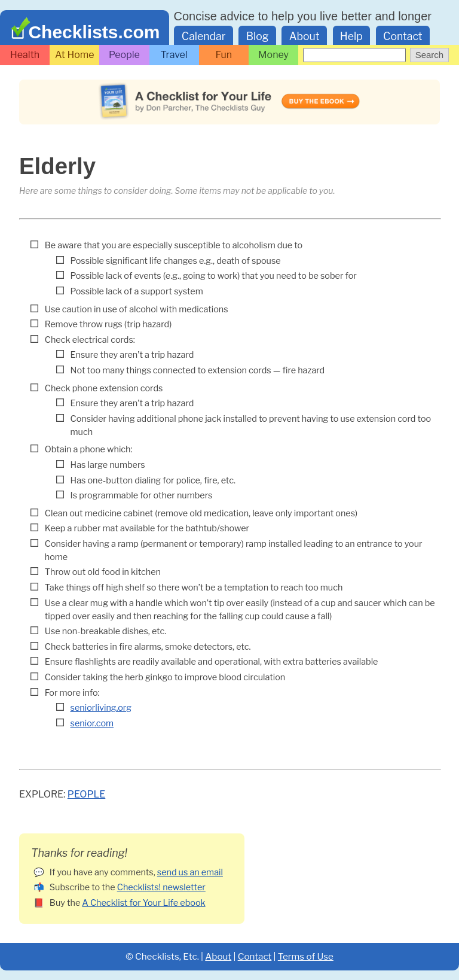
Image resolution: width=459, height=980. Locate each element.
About (305, 36)
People (124, 55)
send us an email (190, 872)
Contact (403, 36)
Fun (224, 55)
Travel (174, 55)
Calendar (204, 36)
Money (273, 55)
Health (25, 55)
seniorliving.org (101, 708)
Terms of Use (306, 956)
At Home (75, 55)
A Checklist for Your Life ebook (143, 903)
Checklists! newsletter (161, 887)
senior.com (92, 723)
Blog (258, 36)
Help (351, 36)
